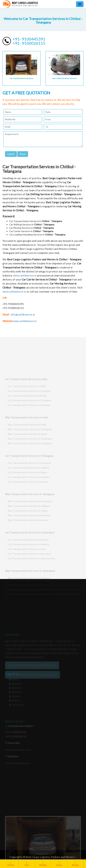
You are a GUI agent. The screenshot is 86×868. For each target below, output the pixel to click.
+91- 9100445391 (29, 39)
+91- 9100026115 (29, 43)
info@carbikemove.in (23, 314)
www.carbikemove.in (25, 275)
